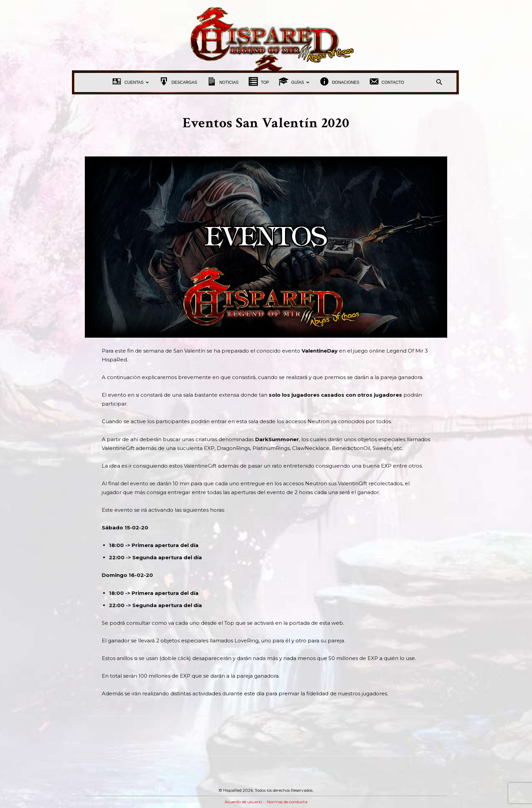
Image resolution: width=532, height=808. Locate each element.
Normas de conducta (287, 802)
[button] (439, 83)
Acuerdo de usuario (243, 802)
